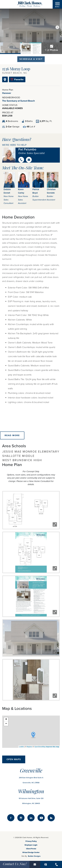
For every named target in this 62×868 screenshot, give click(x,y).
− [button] (6, 724)
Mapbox (29, 747)
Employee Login (31, 845)
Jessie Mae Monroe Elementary (31, 452)
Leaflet (21, 747)
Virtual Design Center (31, 852)
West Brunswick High (22, 460)
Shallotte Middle (18, 456)
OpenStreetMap (40, 747)
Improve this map (53, 747)
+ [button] (6, 719)
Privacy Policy (31, 841)
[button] (57, 27)
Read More (12, 435)
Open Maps (14, 759)
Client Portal (31, 849)
